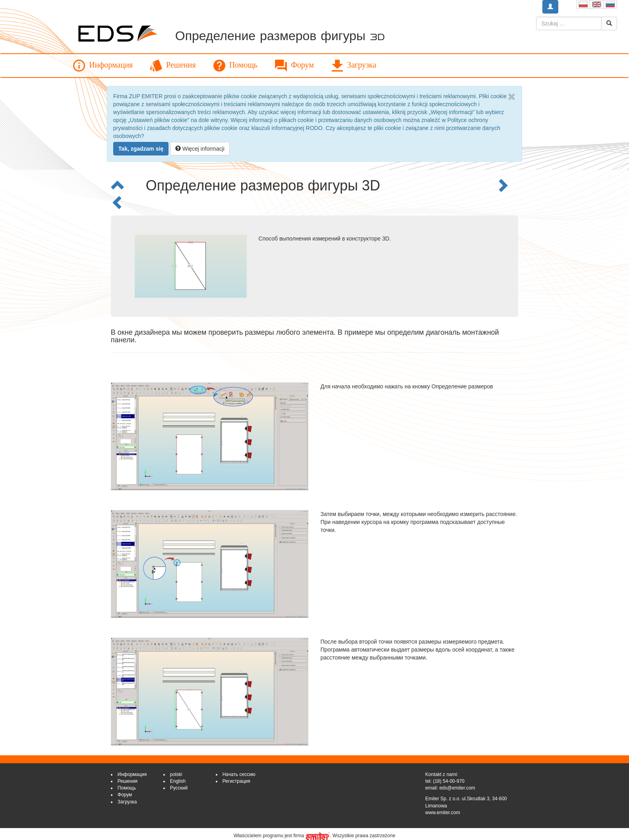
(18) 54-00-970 (449, 781)
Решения (173, 66)
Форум (294, 66)
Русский (179, 788)
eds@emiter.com (457, 788)
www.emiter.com (442, 813)
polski (176, 774)
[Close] (512, 97)
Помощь (235, 66)
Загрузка (354, 66)
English (178, 781)
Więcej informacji (200, 149)
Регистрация (236, 781)
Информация (103, 66)
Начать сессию (239, 774)
